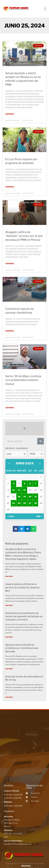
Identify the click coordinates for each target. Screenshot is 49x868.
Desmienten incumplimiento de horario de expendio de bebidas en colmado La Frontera (24, 616)
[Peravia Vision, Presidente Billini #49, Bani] (24, 746)
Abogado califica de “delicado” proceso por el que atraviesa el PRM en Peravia (24, 236)
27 (30, 503)
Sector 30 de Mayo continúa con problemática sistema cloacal (23, 380)
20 (30, 497)
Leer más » (10, 114)
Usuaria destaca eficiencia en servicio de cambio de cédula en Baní (22, 587)
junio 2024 (24, 463)
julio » (39, 516)
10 (14, 490)
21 (36, 497)
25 (19, 503)
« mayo (11, 516)
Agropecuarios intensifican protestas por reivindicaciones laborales (22, 648)
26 (25, 503)
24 (14, 503)
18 (19, 497)
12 (25, 490)
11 (19, 490)
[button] (45, 9)
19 (25, 497)
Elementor (26, 866)
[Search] (41, 441)
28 (36, 503)
